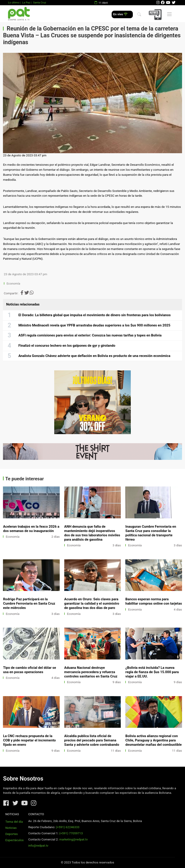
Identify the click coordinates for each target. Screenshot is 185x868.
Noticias (11, 828)
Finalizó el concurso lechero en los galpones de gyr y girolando (67, 346)
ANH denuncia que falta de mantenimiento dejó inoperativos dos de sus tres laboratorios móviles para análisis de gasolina (92, 533)
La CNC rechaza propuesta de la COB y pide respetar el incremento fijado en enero (29, 740)
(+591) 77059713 (71, 833)
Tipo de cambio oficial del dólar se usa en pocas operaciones (30, 670)
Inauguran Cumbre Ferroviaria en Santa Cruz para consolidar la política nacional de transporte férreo (151, 533)
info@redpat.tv (38, 846)
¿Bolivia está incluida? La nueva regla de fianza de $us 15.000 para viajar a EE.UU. (152, 672)
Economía (14, 284)
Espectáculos (15, 840)
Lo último (14, 3)
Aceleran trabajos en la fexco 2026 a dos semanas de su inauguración (31, 529)
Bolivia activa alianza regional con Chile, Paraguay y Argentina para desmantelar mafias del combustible (153, 740)
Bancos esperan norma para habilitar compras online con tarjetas (154, 601)
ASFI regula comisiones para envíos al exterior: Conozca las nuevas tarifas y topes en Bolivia (90, 335)
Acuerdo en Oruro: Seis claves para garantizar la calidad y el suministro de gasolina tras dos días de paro (92, 603)
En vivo (120, 14)
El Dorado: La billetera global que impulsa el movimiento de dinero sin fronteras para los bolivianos (95, 315)
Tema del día (14, 822)
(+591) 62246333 (68, 827)
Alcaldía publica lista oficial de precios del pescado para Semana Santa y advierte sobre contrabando (92, 740)
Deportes (12, 834)
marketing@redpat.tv (73, 839)
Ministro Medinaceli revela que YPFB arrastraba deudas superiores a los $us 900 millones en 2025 (94, 325)
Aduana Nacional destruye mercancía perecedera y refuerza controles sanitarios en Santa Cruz (91, 672)
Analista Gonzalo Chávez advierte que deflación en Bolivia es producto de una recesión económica (94, 356)
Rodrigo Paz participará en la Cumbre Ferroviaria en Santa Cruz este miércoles (29, 603)
